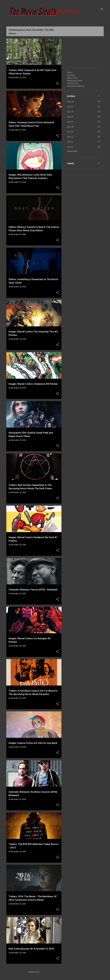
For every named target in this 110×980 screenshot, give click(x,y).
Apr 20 (70, 127)
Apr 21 (70, 122)
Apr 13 (70, 137)
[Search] (102, 9)
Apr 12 (70, 142)
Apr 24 (70, 112)
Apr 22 (70, 117)
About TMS (73, 83)
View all (12, 34)
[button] (57, 83)
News (70, 72)
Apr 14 (70, 132)
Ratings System (75, 81)
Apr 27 (70, 107)
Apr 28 (70, 102)
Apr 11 (70, 147)
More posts (34, 972)
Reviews (71, 75)
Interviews (72, 78)
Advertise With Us (76, 86)
